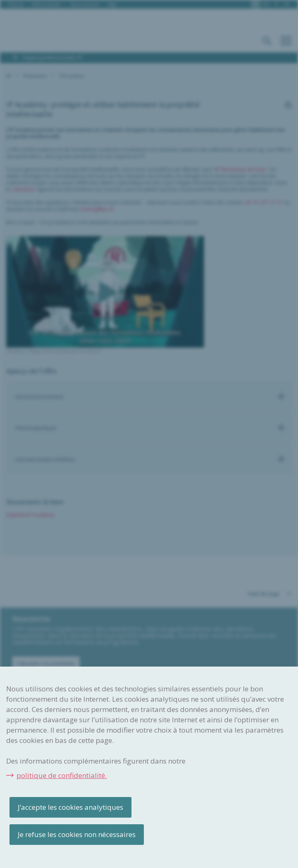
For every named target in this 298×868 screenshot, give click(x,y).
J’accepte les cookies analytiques (70, 807)
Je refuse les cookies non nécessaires (77, 834)
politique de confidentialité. (62, 775)
